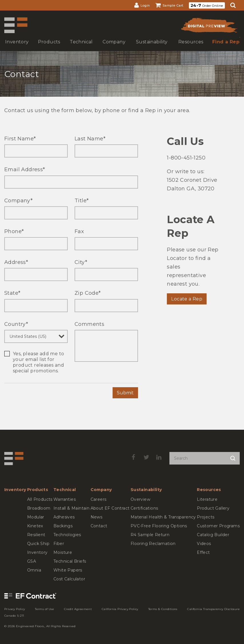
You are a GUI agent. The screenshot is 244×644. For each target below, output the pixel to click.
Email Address (25, 169)
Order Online (207, 5)
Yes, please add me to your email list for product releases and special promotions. (38, 362)
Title (82, 201)
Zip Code (88, 293)
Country (16, 324)
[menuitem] (142, 5)
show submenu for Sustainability (151, 48)
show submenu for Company (113, 48)
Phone (14, 231)
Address (16, 262)
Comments (89, 324)
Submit (125, 393)
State (12, 293)
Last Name (90, 139)
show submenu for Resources (190, 48)
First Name (20, 139)
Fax (79, 231)
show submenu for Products (49, 48)
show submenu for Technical (81, 48)
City (81, 262)
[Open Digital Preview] (209, 27)
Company (18, 201)
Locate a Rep (187, 299)
